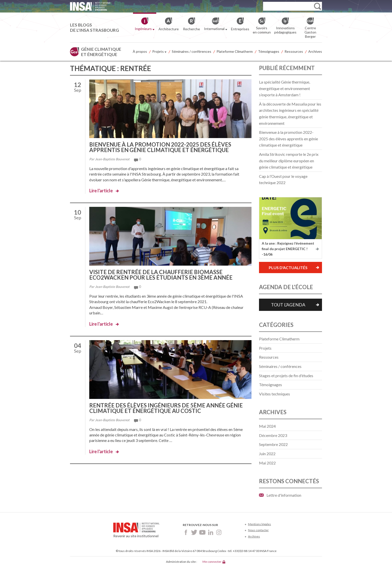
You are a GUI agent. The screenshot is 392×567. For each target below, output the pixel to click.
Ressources (294, 51)
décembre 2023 (273, 435)
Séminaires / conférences (191, 51)
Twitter (194, 532)
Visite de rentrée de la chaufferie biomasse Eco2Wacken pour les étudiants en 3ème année (161, 275)
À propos (140, 51)
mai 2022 (267, 463)
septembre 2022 (273, 444)
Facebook (186, 532)
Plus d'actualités (288, 267)
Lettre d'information (284, 495)
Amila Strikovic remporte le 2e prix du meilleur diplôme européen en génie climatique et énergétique (289, 161)
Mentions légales (259, 524)
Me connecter (212, 562)
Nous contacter (258, 530)
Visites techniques (274, 394)
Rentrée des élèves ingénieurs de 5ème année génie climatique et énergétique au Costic (166, 408)
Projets (159, 52)
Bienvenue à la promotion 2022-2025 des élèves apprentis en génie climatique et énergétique (160, 147)
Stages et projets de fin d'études (286, 376)
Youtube (202, 532)
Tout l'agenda (288, 305)
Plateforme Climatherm (235, 51)
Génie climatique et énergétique (101, 52)
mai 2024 (267, 426)
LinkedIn (211, 532)
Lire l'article (101, 191)
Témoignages (269, 51)
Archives (315, 51)
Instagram (219, 532)
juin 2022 (267, 454)
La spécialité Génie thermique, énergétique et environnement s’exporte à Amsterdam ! (284, 88)
